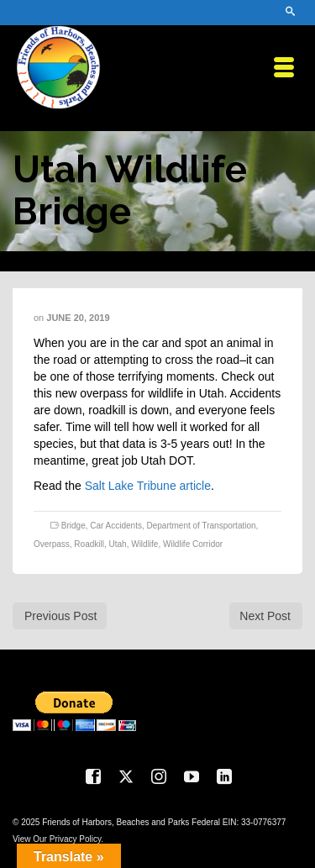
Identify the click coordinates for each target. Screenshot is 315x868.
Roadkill (89, 544)
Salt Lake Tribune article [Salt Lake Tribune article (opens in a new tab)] (148, 486)
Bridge (73, 526)
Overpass (52, 544)
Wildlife (144, 544)
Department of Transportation (202, 526)
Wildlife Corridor (193, 544)
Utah (118, 544)
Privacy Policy (76, 839)
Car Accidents (116, 526)
